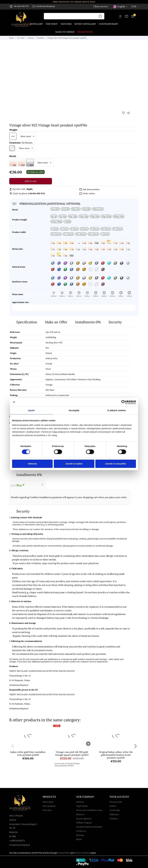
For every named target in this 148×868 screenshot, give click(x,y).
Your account (119, 797)
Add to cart (31, 181)
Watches (66, 24)
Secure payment (84, 819)
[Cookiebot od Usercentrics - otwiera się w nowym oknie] (123, 402)
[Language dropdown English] (121, 6)
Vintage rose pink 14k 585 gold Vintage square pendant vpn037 (72, 753)
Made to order (65, 32)
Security (115, 322)
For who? (52, 24)
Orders (113, 806)
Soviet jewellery (85, 24)
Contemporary (108, 24)
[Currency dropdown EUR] (135, 6)
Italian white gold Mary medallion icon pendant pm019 (28, 753)
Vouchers (114, 819)
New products (49, 806)
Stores (79, 839)
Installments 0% (88, 322)
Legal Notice (82, 806)
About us (80, 814)
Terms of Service (82, 853)
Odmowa (32, 464)
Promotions (85, 32)
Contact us (81, 831)
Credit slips (115, 810)
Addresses (114, 814)
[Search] (101, 16)
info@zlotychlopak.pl (43, 6)
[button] (135, 746)
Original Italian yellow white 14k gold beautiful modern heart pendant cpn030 (116, 755)
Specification (27, 322)
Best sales (47, 810)
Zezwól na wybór (74, 464)
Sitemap (80, 835)
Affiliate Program (84, 823)
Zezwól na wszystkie (116, 464)
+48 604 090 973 (19, 6)
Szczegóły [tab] (74, 410)
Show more (26, 136)
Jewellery (36, 24)
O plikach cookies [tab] (117, 410)
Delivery (80, 802)
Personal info (116, 802)
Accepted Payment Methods (89, 827)
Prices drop (48, 802)
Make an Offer (56, 322)
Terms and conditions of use (89, 810)
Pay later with (21, 189)
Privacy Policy (64, 853)
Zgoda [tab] (31, 410)
